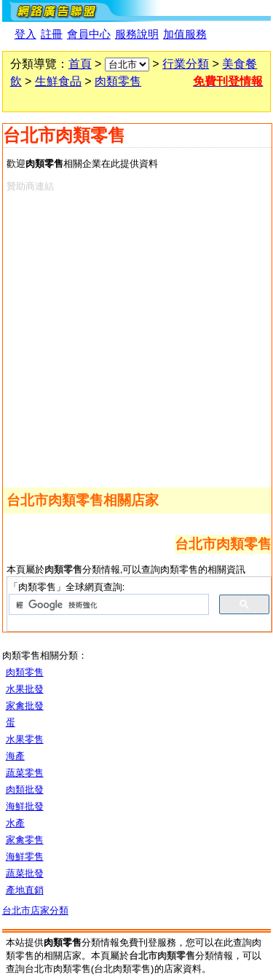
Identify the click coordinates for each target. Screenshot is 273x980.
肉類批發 (25, 789)
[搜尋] (108, 605)
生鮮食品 (58, 81)
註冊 (52, 34)
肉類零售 (118, 81)
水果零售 (25, 739)
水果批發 (25, 689)
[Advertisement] (136, 337)
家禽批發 (25, 706)
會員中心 (89, 34)
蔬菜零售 (25, 773)
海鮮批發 (25, 806)
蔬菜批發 (25, 873)
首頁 (80, 64)
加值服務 (185, 34)
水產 (15, 823)
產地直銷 (25, 890)
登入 (25, 34)
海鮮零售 (25, 856)
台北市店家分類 (35, 910)
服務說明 (137, 34)
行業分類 (186, 64)
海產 (15, 756)
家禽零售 (25, 840)
